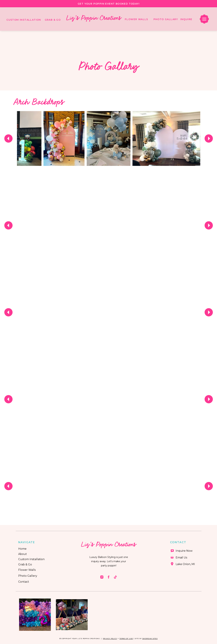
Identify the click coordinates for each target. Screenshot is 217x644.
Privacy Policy (110, 639)
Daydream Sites (150, 639)
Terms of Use (126, 639)
